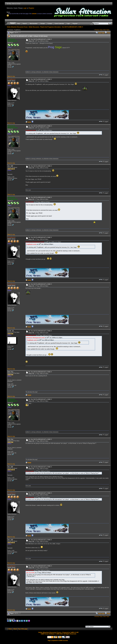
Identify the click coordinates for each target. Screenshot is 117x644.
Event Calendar (59, 24)
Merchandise (34, 24)
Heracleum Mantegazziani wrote (35, 242)
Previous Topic (99, 30)
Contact (50, 24)
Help (19, 24)
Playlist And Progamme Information (51, 27)
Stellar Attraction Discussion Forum (17, 27)
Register (31, 8)
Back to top (11, 76)
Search (25, 24)
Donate (43, 24)
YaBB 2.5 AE (74, 632)
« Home (10, 629)
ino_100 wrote (30, 202)
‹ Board (15, 629)
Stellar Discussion (34, 27)
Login (25, 8)
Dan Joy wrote (30, 471)
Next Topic (106, 30)
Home (13, 24)
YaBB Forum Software (48, 634)
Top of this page (23, 629)
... (19, 33)
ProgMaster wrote (31, 130)
